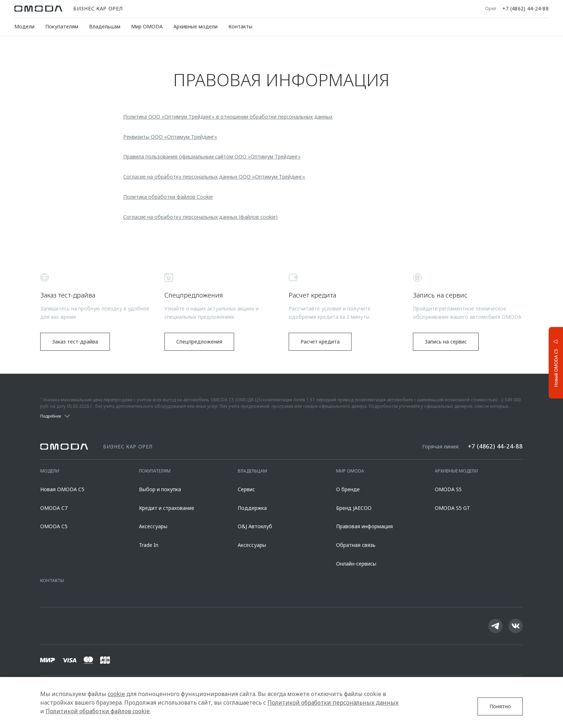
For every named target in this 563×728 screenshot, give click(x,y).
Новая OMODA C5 (62, 489)
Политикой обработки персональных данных (333, 702)
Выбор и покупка (160, 489)
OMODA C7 (54, 508)
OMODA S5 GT (452, 508)
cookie (116, 694)
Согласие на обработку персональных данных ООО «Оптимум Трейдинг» (214, 177)
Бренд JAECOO (354, 508)
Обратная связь (356, 545)
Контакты (240, 26)
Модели (24, 26)
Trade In (149, 545)
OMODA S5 (448, 489)
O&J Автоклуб (255, 526)
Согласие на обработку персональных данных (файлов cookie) (200, 217)
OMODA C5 (54, 526)
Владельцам (105, 26)
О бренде (348, 489)
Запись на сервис (446, 342)
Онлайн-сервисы (356, 564)
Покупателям (62, 26)
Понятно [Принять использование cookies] (500, 706)
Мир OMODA (147, 26)
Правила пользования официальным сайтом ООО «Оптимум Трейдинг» (212, 156)
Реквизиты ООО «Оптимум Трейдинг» (170, 137)
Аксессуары (153, 526)
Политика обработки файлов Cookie (168, 197)
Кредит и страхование (167, 508)
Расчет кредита (320, 342)
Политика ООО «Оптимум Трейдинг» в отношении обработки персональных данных (228, 117)
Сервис (246, 489)
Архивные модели (196, 26)
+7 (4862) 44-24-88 (525, 9)
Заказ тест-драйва (75, 342)
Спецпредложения (199, 342)
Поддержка (252, 508)
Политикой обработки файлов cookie (98, 711)
